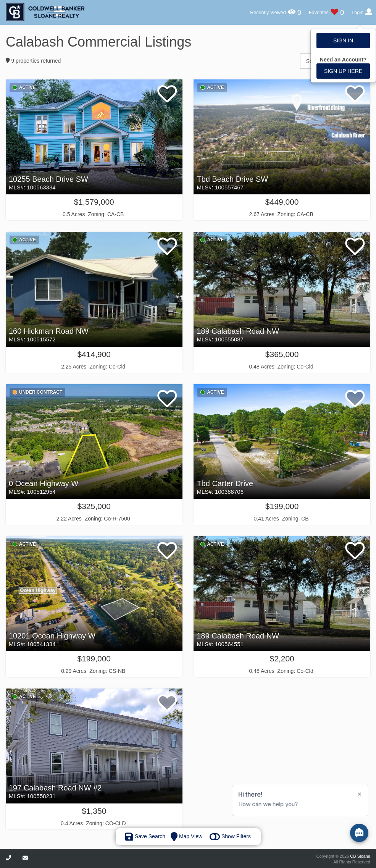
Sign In (343, 40)
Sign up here (343, 71)
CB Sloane (360, 856)
